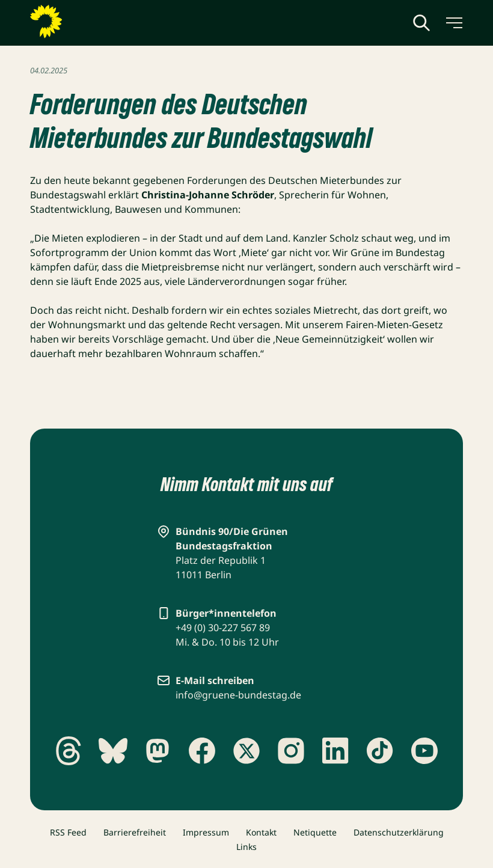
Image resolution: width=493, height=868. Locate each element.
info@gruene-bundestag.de (238, 695)
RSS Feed (68, 832)
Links (246, 847)
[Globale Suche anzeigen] (421, 23)
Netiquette (315, 832)
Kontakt (261, 832)
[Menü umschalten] (453, 23)
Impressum (206, 832)
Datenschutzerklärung (399, 832)
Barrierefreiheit (135, 832)
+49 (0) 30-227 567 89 (223, 628)
